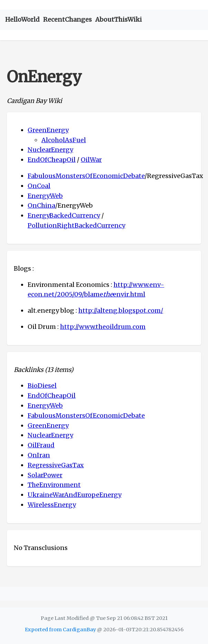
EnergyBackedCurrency (64, 215)
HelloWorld (22, 19)
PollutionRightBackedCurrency (76, 225)
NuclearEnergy (50, 150)
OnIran (39, 455)
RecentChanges (67, 19)
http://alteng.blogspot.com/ (121, 310)
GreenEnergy (48, 130)
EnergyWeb (45, 196)
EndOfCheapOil (52, 160)
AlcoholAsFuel (64, 140)
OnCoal (39, 186)
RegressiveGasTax (56, 465)
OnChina (41, 205)
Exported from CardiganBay (60, 630)
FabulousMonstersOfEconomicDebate (86, 176)
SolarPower (45, 475)
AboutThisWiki (118, 19)
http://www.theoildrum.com (103, 327)
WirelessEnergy (52, 505)
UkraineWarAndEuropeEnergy (75, 495)
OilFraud (41, 445)
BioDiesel (42, 386)
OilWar (91, 160)
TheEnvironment (54, 485)
